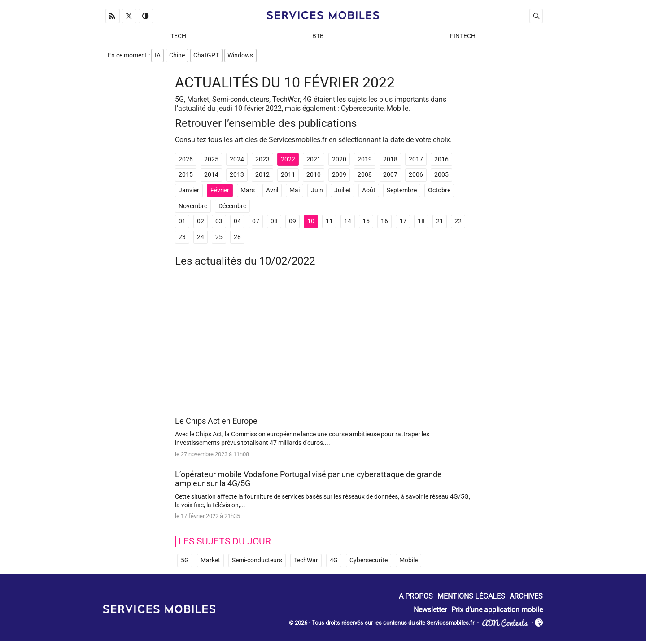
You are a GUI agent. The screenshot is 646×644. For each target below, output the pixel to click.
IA (158, 57)
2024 (237, 161)
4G (334, 563)
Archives (526, 599)
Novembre (193, 208)
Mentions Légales (471, 599)
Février (220, 193)
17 (403, 224)
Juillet (343, 193)
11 (329, 224)
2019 (365, 161)
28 (237, 239)
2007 (390, 177)
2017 (416, 161)
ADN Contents (505, 626)
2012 (262, 177)
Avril (272, 193)
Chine (178, 57)
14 (348, 224)
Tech (178, 37)
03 (219, 224)
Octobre (439, 193)
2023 (262, 161)
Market (210, 563)
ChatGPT (208, 57)
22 (458, 224)
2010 (314, 177)
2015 (186, 177)
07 (256, 224)
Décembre (232, 208)
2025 (211, 161)
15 (366, 224)
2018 (390, 161)
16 (384, 224)
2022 (288, 161)
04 (237, 224)
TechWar (306, 563)
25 (219, 239)
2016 (441, 161)
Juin (317, 193)
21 (440, 224)
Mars (248, 193)
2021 (314, 161)
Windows (243, 57)
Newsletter (430, 612)
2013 (237, 177)
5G (185, 563)
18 (421, 224)
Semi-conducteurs (257, 563)
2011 (288, 177)
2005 (441, 177)
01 (182, 224)
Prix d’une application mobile (497, 612)
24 (201, 239)
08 (274, 224)
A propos (416, 599)
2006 (416, 177)
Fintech (463, 37)
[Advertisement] (323, 347)
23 (182, 239)
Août (369, 193)
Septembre (402, 193)
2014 (211, 177)
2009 (339, 177)
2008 (365, 177)
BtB (318, 37)
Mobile (408, 563)
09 (292, 224)
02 (201, 224)
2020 (339, 161)
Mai (295, 193)
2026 (186, 161)
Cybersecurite (369, 563)
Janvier (189, 193)
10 (311, 224)
